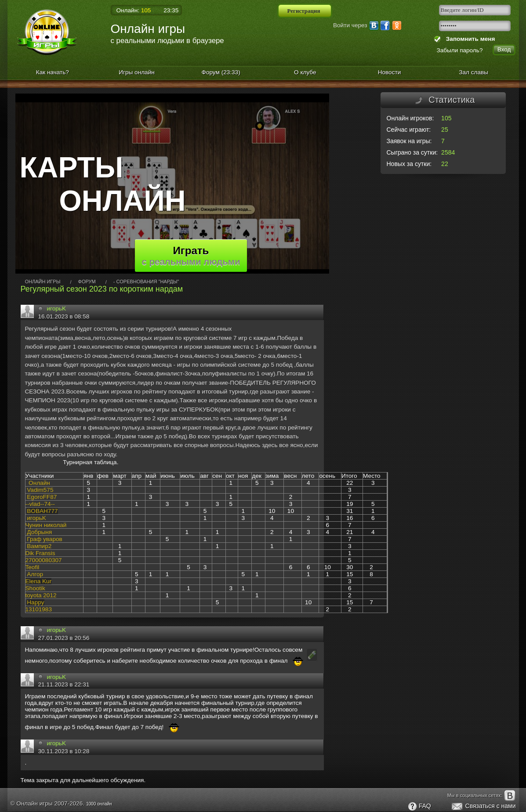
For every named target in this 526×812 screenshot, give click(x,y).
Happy (35, 602)
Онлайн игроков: (410, 118)
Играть (191, 256)
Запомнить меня (469, 39)
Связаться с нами (483, 807)
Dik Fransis (40, 553)
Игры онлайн (137, 72)
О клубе (305, 72)
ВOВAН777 (42, 511)
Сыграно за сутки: (412, 152)
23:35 (171, 10)
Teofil (33, 567)
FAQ (419, 807)
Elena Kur (39, 581)
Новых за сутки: (409, 164)
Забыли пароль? (460, 50)
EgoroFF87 (42, 497)
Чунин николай (46, 525)
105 (446, 118)
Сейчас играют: (409, 130)
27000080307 (44, 560)
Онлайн (39, 483)
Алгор (35, 574)
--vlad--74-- (40, 504)
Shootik (35, 588)
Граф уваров (44, 539)
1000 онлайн (99, 804)
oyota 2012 (42, 595)
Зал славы (473, 72)
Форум (221, 72)
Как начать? (53, 72)
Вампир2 (39, 546)
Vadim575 (40, 490)
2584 (448, 152)
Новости (390, 72)
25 (445, 130)
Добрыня (39, 532)
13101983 (39, 609)
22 (445, 164)
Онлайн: (134, 10)
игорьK (57, 309)
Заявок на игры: (409, 141)
